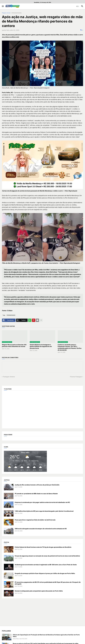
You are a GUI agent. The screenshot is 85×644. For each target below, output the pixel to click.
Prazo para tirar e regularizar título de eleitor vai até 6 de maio (35, 520)
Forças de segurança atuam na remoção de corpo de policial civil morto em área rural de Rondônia (47, 556)
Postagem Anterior (9, 377)
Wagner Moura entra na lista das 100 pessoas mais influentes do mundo (14, 346)
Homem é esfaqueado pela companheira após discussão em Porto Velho (39, 591)
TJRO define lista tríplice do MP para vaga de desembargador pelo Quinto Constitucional (44, 511)
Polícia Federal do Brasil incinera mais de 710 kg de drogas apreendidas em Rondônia (43, 547)
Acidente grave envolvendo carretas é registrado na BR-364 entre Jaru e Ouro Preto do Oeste (46, 565)
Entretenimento (17, 13)
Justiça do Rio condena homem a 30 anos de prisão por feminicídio (37, 485)
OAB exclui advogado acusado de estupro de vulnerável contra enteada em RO (41, 529)
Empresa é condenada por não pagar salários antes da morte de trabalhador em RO (42, 502)
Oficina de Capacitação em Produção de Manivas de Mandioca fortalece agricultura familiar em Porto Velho (46, 636)
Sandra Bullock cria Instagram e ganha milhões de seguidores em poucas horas (41, 346)
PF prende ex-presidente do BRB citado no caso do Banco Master (36, 494)
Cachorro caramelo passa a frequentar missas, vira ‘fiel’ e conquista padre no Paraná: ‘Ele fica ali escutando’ (70, 347)
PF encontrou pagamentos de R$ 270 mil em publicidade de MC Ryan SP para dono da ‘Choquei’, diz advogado (48, 583)
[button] (3, 6)
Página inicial (6, 13)
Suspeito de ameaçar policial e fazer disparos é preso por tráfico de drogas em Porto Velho (45, 573)
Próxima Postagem (76, 377)
